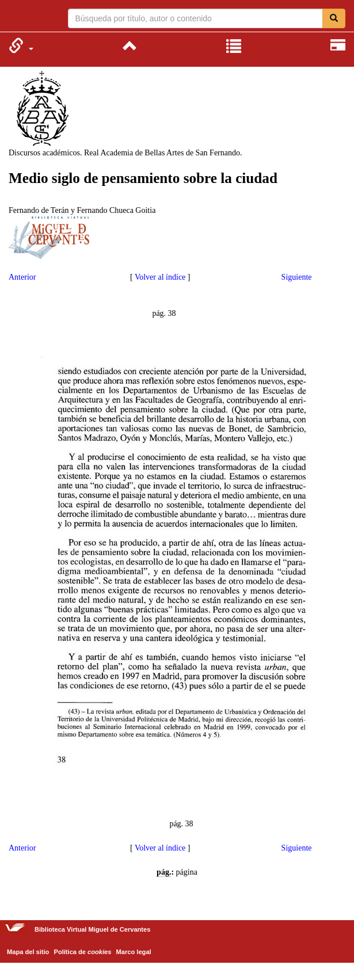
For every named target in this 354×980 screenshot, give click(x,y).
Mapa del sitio (28, 952)
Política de (83, 952)
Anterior (22, 277)
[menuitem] (21, 45)
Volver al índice (160, 277)
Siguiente (297, 277)
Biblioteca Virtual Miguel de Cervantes (16, 17)
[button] (21, 45)
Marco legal (134, 952)
